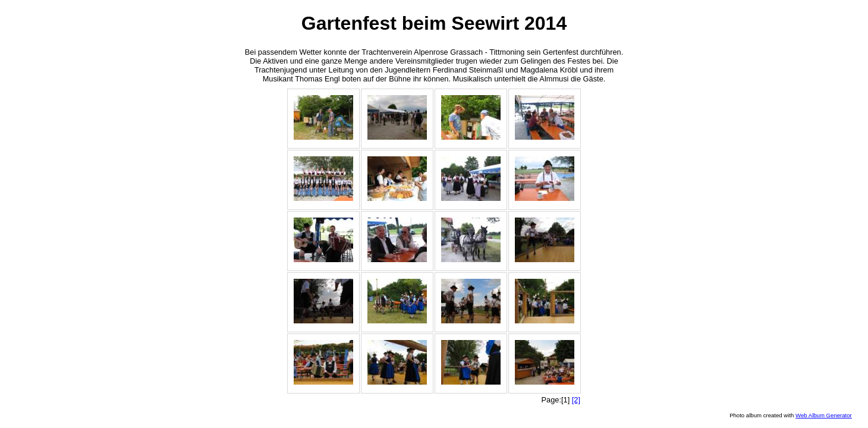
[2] (576, 400)
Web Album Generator (824, 415)
